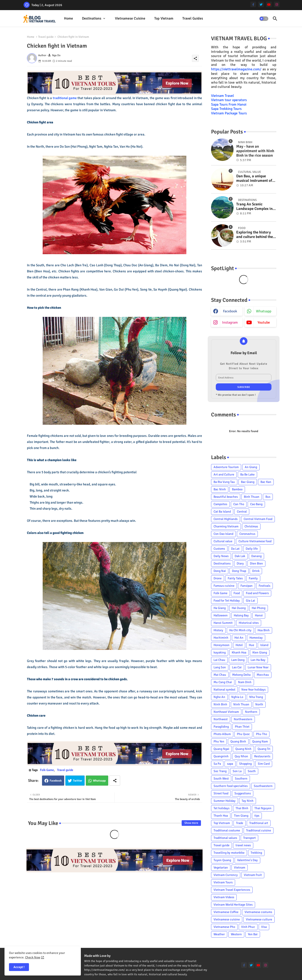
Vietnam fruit (253, 875)
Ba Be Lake (247, 474)
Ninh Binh (220, 704)
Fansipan (247, 586)
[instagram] (277, 4)
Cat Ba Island (222, 512)
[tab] (68, 19)
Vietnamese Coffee (226, 912)
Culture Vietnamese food (255, 541)
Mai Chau (220, 675)
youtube (264, 322)
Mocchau (263, 675)
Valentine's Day (247, 860)
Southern (241, 779)
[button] (264, 19)
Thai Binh (242, 808)
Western (236, 934)
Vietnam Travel (223, 96)
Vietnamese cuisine (130, 18)
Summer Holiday (225, 801)
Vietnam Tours (223, 882)
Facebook (56, 781)
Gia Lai (250, 601)
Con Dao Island (223, 534)
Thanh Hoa (221, 816)
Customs (219, 549)
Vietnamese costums (258, 912)
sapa (230, 764)
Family (253, 578)
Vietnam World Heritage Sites (233, 905)
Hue (251, 645)
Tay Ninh (248, 801)
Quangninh (221, 756)
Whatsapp (99, 781)
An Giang (251, 467)
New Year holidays (254, 690)
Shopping (245, 764)
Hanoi (259, 615)
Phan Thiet (242, 727)
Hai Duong (239, 608)
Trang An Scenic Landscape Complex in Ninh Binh (254, 207)
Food (237, 593)
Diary (240, 563)
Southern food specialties (231, 786)
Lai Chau (219, 660)
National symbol (224, 690)
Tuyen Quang (222, 860)
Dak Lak (240, 556)
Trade (240, 823)
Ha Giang (220, 608)
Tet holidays (222, 808)
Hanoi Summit (223, 623)
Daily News (221, 556)
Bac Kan (266, 482)
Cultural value (223, 541)
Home (68, 18)
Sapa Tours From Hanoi (229, 104)
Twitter (78, 781)
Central (242, 512)
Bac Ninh (220, 489)
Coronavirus (247, 534)
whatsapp (264, 311)
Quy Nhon (241, 756)
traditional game (65, 98)
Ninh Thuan (241, 704)
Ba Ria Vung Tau (224, 482)
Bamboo (237, 489)
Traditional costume (227, 830)
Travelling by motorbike (229, 853)
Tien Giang (241, 816)
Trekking (256, 853)
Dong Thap (239, 571)
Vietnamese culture (259, 919)
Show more (191, 823)
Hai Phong (259, 608)
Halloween (221, 615)
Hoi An (239, 638)
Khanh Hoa (239, 652)
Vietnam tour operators (229, 100)
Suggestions (243, 793)
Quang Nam (260, 741)
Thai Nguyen (263, 808)
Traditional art (259, 823)
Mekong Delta (241, 675)
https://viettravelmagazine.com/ (236, 69)
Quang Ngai (221, 749)
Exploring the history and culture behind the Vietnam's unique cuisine (255, 235)
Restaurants (262, 756)
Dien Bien (256, 563)
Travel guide (46, 37)
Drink (256, 571)
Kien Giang (260, 652)
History (218, 630)
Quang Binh (238, 741)
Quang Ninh (243, 749)
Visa (264, 927)
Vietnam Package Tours (229, 113)
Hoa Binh (264, 630)
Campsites (220, 504)
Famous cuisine (224, 586)
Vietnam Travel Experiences (232, 890)
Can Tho (239, 504)
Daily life (252, 549)
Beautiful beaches (226, 497)
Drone (218, 578)
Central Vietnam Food (258, 519)
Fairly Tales (235, 578)
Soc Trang (220, 771)
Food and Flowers (257, 593)
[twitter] (261, 4)
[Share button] (115, 781)
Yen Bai (253, 934)
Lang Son (220, 667)
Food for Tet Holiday (227, 601)
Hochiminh (221, 638)
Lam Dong (238, 660)
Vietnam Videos (224, 897)
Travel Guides (193, 18)
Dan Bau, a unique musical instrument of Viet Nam (254, 179)
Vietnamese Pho (224, 927)
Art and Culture (224, 474)
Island (264, 645)
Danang (256, 556)
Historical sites (249, 623)
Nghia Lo (237, 697)
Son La (237, 771)
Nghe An (219, 697)
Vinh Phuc (248, 927)
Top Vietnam (164, 18)
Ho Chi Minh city (240, 630)
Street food (221, 793)
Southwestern (263, 786)
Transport (249, 838)
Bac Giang (248, 482)
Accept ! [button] (19, 967)
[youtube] (269, 4)
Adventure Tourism (226, 467)
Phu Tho (261, 734)
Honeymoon (222, 645)
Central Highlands (226, 519)
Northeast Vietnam (226, 712)
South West (221, 779)
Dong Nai (220, 571)
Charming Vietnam (226, 526)
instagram (230, 322)
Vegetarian (221, 868)
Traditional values (225, 838)
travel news (243, 845)
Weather (219, 934)
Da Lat (235, 549)
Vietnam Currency (226, 875)
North (259, 704)
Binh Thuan (252, 497)
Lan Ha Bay (258, 660)
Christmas (251, 526)
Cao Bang (256, 504)
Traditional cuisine (259, 830)
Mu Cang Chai (223, 682)
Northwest (221, 719)
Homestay (256, 638)
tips (257, 816)
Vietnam (240, 868)
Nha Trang (256, 697)
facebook (230, 311)
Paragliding (221, 727)
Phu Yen (219, 741)
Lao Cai (237, 667)
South (252, 771)
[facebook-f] (253, 4)
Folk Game (47, 770)
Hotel (239, 645)
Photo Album (222, 734)
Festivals (265, 586)
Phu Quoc (243, 734)
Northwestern (243, 719)
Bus (268, 497)
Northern (251, 712)
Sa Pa (217, 764)
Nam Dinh (245, 682)
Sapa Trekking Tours (226, 109)
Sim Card (264, 764)
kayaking (220, 652)
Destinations (92, 18)
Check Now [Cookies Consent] (33, 957)
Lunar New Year (258, 667)
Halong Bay (241, 615)
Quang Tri (264, 749)
